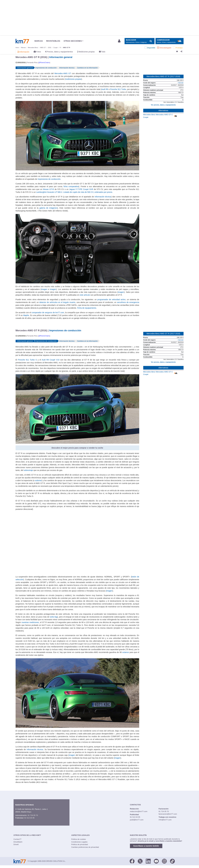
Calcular (181, 83)
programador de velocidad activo (111, 299)
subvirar (38, 480)
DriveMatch (18, 842)
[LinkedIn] (148, 861)
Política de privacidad (80, 844)
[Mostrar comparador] (170, 41)
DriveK (16, 844)
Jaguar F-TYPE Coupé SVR (81, 189)
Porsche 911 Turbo (118, 89)
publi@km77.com (137, 820)
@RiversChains (44, 63)
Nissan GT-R (48, 189)
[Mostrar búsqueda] (140, 41)
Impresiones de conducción (49, 179)
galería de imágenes (49, 208)
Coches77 (18, 839)
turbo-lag (54, 617)
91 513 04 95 (29, 818)
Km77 (22, 41)
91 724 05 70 (33, 815)
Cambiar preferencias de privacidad (85, 847)
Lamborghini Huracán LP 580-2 (49, 192)
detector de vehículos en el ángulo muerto (57, 302)
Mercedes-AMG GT (63, 73)
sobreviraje (28, 470)
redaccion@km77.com (139, 811)
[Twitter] (140, 861)
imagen (44, 289)
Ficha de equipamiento (87, 308)
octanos (126, 652)
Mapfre (26, 315)
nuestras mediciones (30, 622)
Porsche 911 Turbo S (27, 360)
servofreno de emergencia (128, 302)
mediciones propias (73, 79)
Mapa (29, 812)
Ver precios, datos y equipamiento (163, 105)
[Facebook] (132, 861)
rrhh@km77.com (165, 820)
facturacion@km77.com (168, 814)
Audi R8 (105, 89)
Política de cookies (78, 839)
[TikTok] (172, 861)
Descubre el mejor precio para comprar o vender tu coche (77, 448)
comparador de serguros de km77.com (48, 313)
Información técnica (103, 197)
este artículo (85, 295)
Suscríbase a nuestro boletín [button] (146, 846)
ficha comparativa (71, 186)
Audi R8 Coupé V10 (51, 360)
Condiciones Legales (79, 842)
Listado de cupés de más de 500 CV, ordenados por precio (88, 192)
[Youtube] (156, 861)
